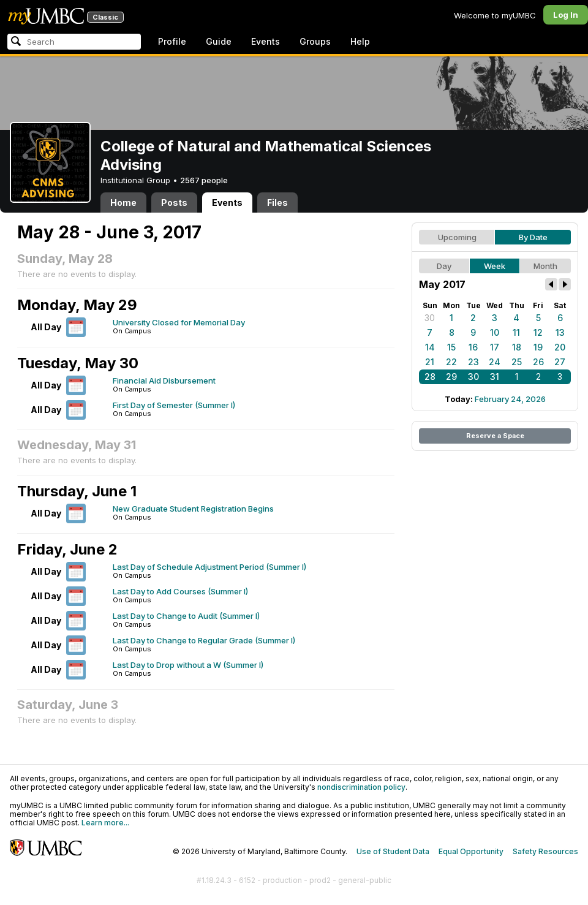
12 (538, 332)
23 (473, 362)
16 (473, 347)
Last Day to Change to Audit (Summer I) (186, 616)
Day (444, 266)
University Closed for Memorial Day (179, 322)
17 (495, 347)
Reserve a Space (495, 436)
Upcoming (457, 237)
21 (430, 362)
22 (451, 362)
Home (123, 203)
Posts (174, 203)
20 (560, 347)
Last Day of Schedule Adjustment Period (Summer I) (209, 567)
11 (516, 332)
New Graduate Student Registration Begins (193, 509)
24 (495, 362)
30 (430, 318)
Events (266, 41)
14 (430, 347)
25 (517, 362)
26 (538, 362)
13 (560, 332)
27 (560, 362)
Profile (172, 41)
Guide (219, 41)
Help (360, 41)
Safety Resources (545, 851)
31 (495, 377)
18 (517, 347)
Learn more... (105, 823)
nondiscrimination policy (361, 787)
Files (277, 203)
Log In (566, 15)
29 (451, 377)
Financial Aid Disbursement (164, 381)
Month (545, 266)
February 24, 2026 (510, 399)
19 (538, 347)
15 (451, 347)
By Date (533, 237)
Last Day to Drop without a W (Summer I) (188, 665)
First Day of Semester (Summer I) (174, 405)
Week (495, 266)
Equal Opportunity (471, 851)
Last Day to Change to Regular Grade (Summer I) (204, 640)
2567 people (204, 180)
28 (430, 377)
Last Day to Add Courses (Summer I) (180, 591)
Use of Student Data (393, 851)
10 (495, 332)
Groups (315, 41)
